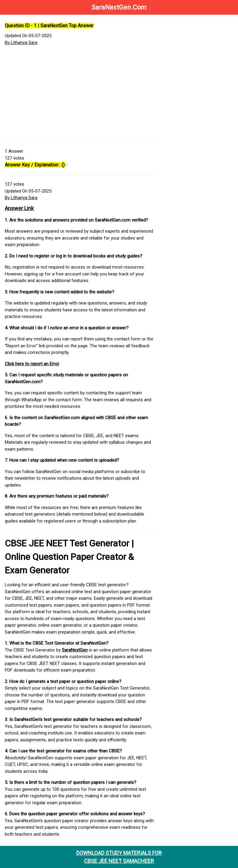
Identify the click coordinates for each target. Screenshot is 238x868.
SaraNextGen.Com (119, 7)
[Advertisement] (79, 94)
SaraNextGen (75, 650)
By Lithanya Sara (21, 43)
